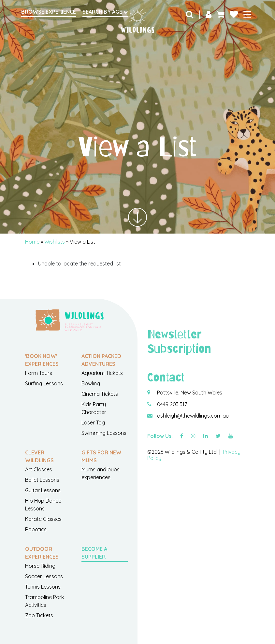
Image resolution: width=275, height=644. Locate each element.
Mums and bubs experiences (101, 473)
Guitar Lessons (43, 490)
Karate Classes (43, 519)
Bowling (91, 383)
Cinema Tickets (100, 394)
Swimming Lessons (104, 433)
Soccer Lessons (44, 576)
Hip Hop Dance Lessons (43, 505)
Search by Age (105, 12)
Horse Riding (40, 566)
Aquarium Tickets (102, 373)
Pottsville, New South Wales (190, 393)
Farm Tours (39, 373)
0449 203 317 (172, 404)
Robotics (36, 529)
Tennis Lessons (43, 587)
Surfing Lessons (44, 383)
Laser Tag (93, 422)
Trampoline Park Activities (44, 601)
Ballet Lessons (42, 480)
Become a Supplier (94, 553)
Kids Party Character (94, 408)
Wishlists (55, 242)
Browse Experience (49, 12)
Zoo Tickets (39, 615)
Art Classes (39, 469)
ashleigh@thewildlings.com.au (193, 416)
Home (32, 242)
